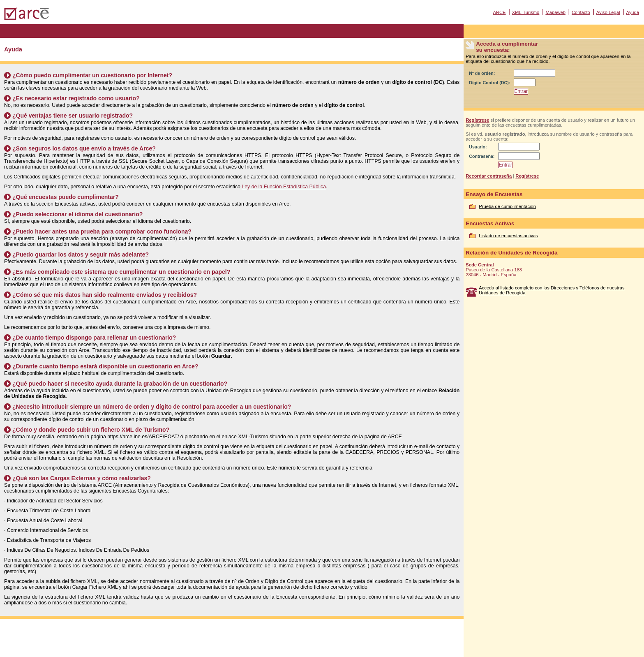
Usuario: (478, 147)
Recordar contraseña (489, 176)
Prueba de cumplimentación (507, 206)
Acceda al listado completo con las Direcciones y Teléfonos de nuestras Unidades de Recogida (552, 290)
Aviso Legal (608, 12)
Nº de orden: (482, 73)
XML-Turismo (526, 12)
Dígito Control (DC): (489, 83)
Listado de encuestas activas (508, 236)
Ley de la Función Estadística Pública (284, 187)
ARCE (499, 12)
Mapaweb (555, 12)
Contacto (581, 12)
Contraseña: (482, 156)
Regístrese (477, 120)
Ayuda (632, 12)
